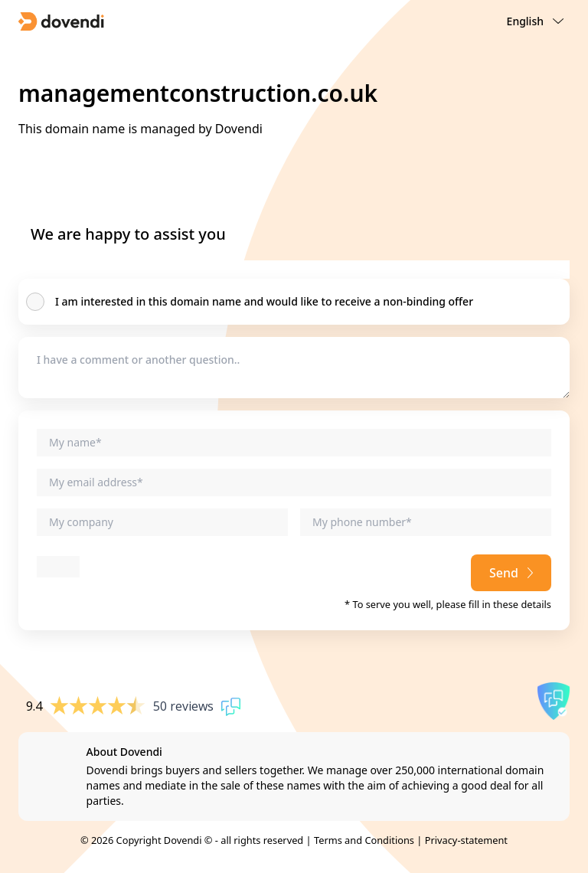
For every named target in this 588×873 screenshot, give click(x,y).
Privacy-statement (466, 840)
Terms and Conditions (364, 840)
